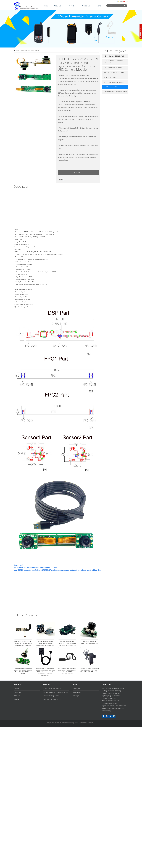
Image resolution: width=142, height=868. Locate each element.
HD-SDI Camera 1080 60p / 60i (114, 56)
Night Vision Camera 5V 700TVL (115, 73)
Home (46, 6)
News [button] (100, 6)
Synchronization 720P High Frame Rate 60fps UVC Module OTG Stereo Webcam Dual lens (67, 643)
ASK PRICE (78, 172)
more (68, 703)
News (75, 685)
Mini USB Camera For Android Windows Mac (114, 62)
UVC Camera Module (33, 50)
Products (23, 50)
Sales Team (17, 696)
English (120, 2)
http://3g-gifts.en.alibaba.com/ (110, 706)
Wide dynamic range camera (113, 68)
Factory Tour (17, 692)
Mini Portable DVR (110, 77)
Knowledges (76, 696)
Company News (77, 689)
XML (94, 723)
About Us (18, 685)
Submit (125, 6)
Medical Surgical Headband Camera (116, 92)
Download (17, 699)
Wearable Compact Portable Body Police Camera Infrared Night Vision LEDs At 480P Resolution (89, 670)
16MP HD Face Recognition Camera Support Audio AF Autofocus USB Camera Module (45, 643)
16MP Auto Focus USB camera (114, 82)
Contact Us (106, 685)
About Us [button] (58, 6)
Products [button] (72, 6)
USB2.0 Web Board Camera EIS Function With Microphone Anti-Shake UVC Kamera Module (23, 643)
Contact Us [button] (86, 6)
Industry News (77, 692)
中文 (125, 2)
